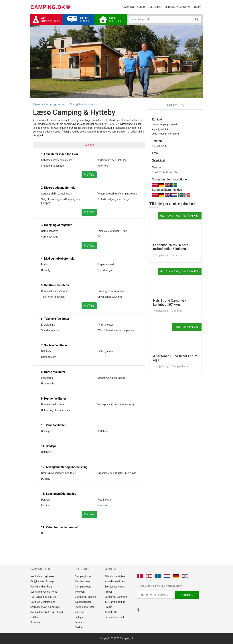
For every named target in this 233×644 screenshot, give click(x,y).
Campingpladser (134, 7)
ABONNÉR (187, 595)
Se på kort (159, 160)
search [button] (197, 20)
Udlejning (155, 7)
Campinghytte (83, 576)
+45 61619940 (160, 146)
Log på (198, 7)
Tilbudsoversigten (178, 7)
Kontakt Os (111, 612)
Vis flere (89, 175)
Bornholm (36, 622)
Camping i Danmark (116, 597)
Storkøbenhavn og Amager (45, 607)
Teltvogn (80, 592)
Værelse (80, 612)
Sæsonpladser (83, 602)
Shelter (79, 627)
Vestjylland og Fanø (41, 587)
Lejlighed (80, 617)
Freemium (176, 105)
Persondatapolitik (115, 617)
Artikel (108, 592)
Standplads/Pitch (85, 607)
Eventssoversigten (115, 587)
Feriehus (80, 622)
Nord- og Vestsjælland (43, 602)
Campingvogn (83, 587)
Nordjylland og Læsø (83, 104)
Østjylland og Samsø (42, 581)
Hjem (36, 104)
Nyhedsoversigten (115, 581)
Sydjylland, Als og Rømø (44, 592)
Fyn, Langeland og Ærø (43, 597)
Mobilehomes (83, 581)
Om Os (108, 607)
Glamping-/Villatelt (86, 597)
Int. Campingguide (115, 602)
